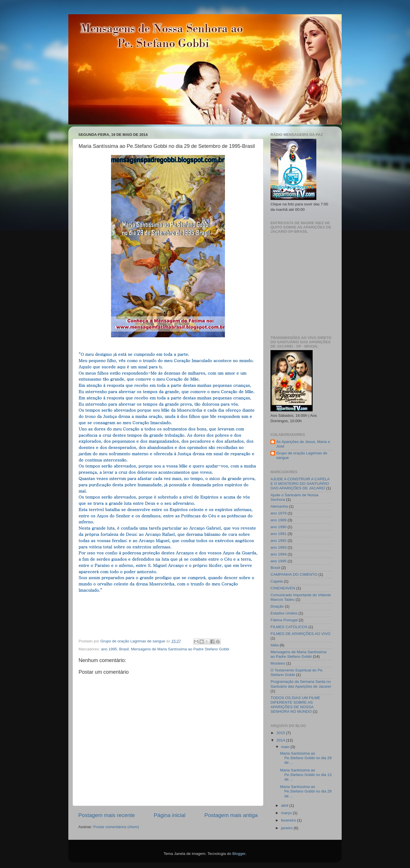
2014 (281, 740)
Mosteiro (278, 663)
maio (286, 747)
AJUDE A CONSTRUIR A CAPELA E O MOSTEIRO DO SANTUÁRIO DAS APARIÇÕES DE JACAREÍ (300, 484)
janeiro (287, 828)
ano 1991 (278, 534)
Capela (277, 581)
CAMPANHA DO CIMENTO (294, 574)
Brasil (124, 649)
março (287, 813)
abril (285, 805)
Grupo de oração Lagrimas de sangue (302, 455)
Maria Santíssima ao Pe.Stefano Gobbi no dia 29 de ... (306, 758)
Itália (275, 645)
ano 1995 (109, 649)
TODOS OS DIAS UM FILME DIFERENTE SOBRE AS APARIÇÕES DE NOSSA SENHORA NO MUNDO (295, 705)
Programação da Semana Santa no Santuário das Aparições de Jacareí (301, 684)
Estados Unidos (284, 613)
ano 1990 (278, 527)
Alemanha (279, 506)
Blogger (239, 854)
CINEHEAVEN (283, 588)
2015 (281, 733)
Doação (277, 606)
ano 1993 (278, 547)
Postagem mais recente (106, 815)
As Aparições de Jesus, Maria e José (303, 444)
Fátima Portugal (284, 620)
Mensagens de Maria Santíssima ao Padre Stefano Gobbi (180, 649)
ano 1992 (278, 541)
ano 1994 (278, 554)
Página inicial (170, 815)
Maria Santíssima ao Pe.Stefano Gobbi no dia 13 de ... (306, 775)
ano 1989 (278, 520)
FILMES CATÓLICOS (289, 627)
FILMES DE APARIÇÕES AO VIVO (301, 634)
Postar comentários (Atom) (116, 827)
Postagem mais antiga (231, 815)
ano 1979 (278, 513)
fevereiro (289, 820)
